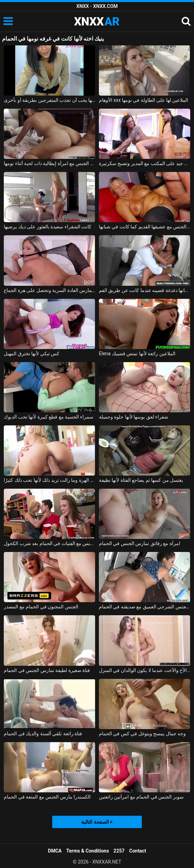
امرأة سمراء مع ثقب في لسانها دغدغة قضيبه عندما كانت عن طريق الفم (145, 290)
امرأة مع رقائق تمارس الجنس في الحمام (140, 543)
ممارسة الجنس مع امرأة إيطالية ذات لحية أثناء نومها (49, 163)
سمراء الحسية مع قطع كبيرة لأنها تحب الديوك (49, 417)
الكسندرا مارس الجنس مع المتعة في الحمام (47, 797)
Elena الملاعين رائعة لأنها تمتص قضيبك (137, 354)
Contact (138, 851)
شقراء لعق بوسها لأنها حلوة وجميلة (134, 417)
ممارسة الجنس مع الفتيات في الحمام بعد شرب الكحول (49, 543)
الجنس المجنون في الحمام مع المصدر (41, 607)
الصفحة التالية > (97, 822)
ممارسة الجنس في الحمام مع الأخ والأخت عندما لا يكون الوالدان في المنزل (145, 670)
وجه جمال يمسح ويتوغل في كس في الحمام (142, 734)
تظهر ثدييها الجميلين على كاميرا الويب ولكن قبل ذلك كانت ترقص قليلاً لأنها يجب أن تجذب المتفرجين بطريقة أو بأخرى (49, 100)
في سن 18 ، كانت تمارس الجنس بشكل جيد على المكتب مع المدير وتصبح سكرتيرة (145, 163)
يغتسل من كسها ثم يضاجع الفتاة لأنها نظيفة (141, 480)
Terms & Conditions (88, 851)
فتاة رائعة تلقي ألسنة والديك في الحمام (43, 734)
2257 (119, 851)
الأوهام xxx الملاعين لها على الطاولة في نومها (144, 100)
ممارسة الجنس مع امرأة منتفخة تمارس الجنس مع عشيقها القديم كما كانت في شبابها (145, 227)
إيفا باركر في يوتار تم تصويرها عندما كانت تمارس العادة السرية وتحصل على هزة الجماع (49, 290)
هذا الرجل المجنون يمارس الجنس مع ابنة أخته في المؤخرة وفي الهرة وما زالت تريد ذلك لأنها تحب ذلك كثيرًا (49, 480)
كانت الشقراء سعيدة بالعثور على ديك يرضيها (48, 227)
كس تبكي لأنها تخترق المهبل (32, 354)
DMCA (55, 851)
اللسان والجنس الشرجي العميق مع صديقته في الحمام (145, 607)
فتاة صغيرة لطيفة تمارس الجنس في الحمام (47, 670)
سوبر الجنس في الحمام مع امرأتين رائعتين (141, 797)
